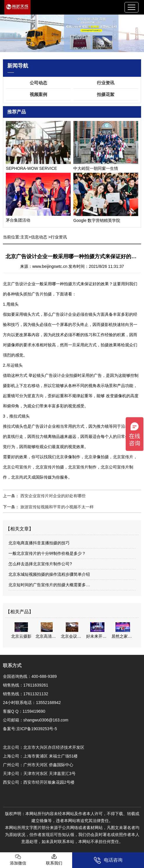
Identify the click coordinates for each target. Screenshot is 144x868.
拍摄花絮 (106, 94)
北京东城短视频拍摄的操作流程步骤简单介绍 (49, 574)
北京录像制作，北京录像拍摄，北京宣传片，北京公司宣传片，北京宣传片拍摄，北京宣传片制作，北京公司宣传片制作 (70, 467)
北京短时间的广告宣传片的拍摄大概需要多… (49, 585)
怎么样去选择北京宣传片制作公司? (40, 564)
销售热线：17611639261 (26, 685)
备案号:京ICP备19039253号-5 (30, 729)
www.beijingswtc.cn (50, 266)
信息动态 (39, 237)
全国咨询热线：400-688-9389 (30, 676)
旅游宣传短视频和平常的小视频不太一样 (56, 507)
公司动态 (38, 83)
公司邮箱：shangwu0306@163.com (36, 720)
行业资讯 (106, 83)
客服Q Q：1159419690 (24, 711)
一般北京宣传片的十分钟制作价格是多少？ (47, 553)
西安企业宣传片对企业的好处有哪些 (52, 496)
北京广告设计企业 (19, 284)
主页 (24, 237)
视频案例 (38, 94)
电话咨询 (108, 860)
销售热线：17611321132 (26, 694)
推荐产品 (17, 112)
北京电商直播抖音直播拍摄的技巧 (39, 543)
